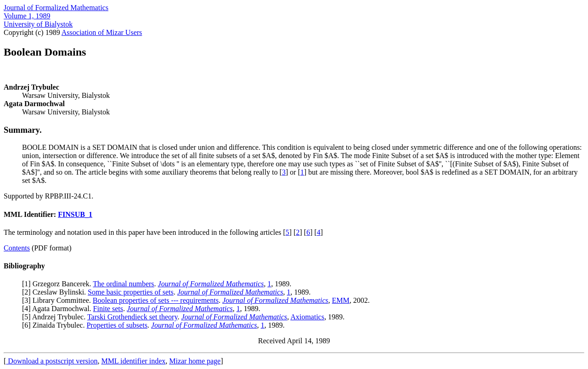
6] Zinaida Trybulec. (55, 325)
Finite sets (108, 309)
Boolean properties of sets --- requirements (156, 300)
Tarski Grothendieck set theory (132, 317)
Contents (17, 248)
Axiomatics (307, 317)
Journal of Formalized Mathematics (56, 8)
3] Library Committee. (58, 300)
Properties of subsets (117, 325)
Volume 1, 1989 (27, 16)
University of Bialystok (38, 24)
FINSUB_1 (75, 214)
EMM (341, 300)
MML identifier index (133, 361)
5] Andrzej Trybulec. (56, 317)
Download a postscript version (52, 361)
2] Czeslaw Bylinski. (56, 292)
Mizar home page (195, 361)
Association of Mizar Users (102, 32)
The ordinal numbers (123, 284)
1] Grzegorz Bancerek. (59, 284)
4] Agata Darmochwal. (59, 309)
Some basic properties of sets (131, 292)
